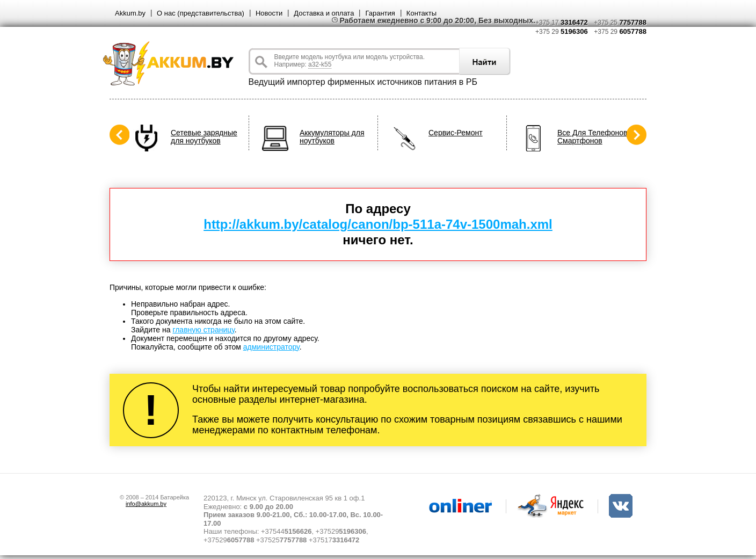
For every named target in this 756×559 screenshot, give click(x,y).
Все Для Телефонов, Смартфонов (593, 137)
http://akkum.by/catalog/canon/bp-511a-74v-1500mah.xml (378, 224)
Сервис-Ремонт (456, 133)
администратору (271, 347)
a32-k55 (320, 64)
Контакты (421, 13)
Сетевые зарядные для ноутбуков (204, 137)
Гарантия (380, 13)
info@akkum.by (146, 504)
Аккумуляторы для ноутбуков (332, 137)
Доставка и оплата (324, 13)
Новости (269, 13)
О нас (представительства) (201, 13)
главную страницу (203, 330)
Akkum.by (130, 13)
